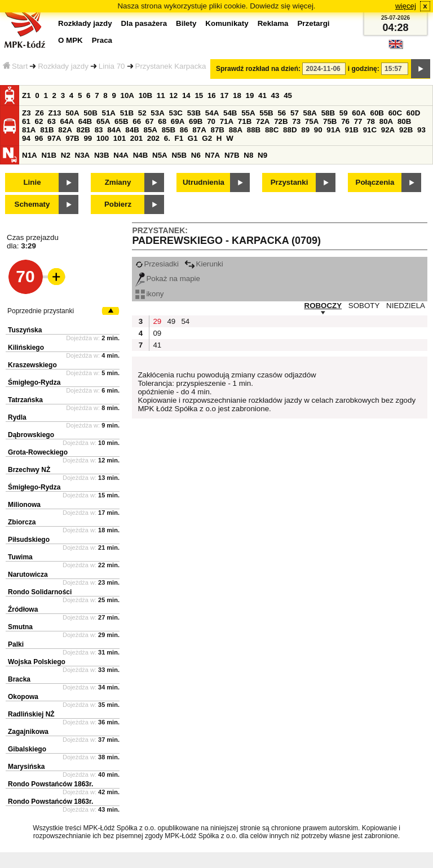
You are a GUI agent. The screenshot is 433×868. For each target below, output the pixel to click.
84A (114, 130)
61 (26, 121)
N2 (66, 155)
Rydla (17, 417)
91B (351, 130)
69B (196, 121)
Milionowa (24, 505)
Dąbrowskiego (31, 435)
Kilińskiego (26, 348)
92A (388, 130)
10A (127, 95)
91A (333, 130)
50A (72, 113)
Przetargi (313, 23)
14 (186, 95)
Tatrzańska (25, 400)
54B (230, 113)
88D (290, 130)
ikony (149, 294)
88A (236, 130)
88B (254, 130)
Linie (32, 182)
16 (212, 95)
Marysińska (26, 767)
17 (224, 95)
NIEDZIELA (406, 306)
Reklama (273, 23)
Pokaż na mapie (168, 279)
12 (173, 95)
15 (199, 95)
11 (161, 95)
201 (136, 138)
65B (121, 121)
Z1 (26, 95)
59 (344, 113)
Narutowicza (28, 575)
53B (194, 113)
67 (150, 121)
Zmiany (118, 182)
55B (266, 113)
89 (305, 130)
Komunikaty (227, 23)
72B (281, 121)
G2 (207, 138)
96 (39, 138)
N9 (262, 155)
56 (282, 113)
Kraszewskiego (32, 365)
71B (245, 121)
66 (137, 121)
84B (132, 130)
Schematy (32, 204)
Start (15, 66)
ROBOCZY (323, 306)
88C (272, 130)
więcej (406, 6)
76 (345, 121)
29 (157, 321)
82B (83, 130)
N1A (30, 155)
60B (377, 113)
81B (47, 130)
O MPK (70, 40)
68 (162, 121)
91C (370, 130)
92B (406, 130)
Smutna (20, 627)
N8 (248, 155)
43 (275, 95)
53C (176, 113)
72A (263, 121)
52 (142, 113)
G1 (193, 138)
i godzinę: (364, 69)
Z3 (26, 113)
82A (65, 130)
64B (85, 121)
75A (312, 121)
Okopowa (23, 697)
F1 (179, 138)
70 (211, 121)
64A (67, 121)
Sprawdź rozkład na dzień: (258, 69)
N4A (121, 155)
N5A (160, 155)
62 (39, 121)
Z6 (39, 113)
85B (169, 130)
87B (217, 130)
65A (103, 121)
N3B (102, 155)
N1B (49, 155)
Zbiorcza (22, 522)
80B (404, 121)
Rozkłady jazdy (63, 66)
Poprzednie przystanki (41, 311)
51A (109, 113)
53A (157, 113)
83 (99, 130)
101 (120, 138)
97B (72, 138)
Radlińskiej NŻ (31, 714)
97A (54, 138)
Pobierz (118, 204)
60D (413, 113)
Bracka (19, 679)
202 (153, 138)
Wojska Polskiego (37, 662)
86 (184, 130)
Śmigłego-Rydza (34, 382)
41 (262, 95)
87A (199, 130)
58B (328, 113)
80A (386, 121)
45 (288, 95)
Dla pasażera (144, 23)
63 (52, 121)
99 (88, 138)
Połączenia (375, 182)
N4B (141, 155)
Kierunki (204, 264)
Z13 (55, 113)
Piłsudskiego (29, 540)
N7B (232, 155)
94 (26, 138)
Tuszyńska (25, 330)
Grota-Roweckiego (38, 452)
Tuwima (20, 557)
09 (157, 333)
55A (248, 113)
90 (318, 130)
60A (359, 113)
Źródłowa (23, 609)
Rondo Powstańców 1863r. (50, 784)
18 (237, 95)
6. (167, 138)
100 (103, 138)
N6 (196, 155)
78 (371, 121)
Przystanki (290, 182)
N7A (213, 155)
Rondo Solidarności (40, 592)
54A (212, 113)
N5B (179, 155)
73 (296, 121)
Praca (102, 40)
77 (358, 121)
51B (127, 113)
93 (421, 130)
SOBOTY (364, 306)
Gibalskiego (27, 749)
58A (310, 113)
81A (29, 130)
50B (90, 113)
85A (150, 130)
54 (185, 321)
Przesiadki (157, 264)
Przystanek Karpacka (171, 66)
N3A (83, 155)
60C (395, 113)
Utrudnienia (204, 182)
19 (250, 95)
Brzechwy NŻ (29, 470)
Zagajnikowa (28, 732)
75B (330, 121)
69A (178, 121)
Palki (16, 644)
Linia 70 (112, 66)
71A (227, 121)
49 (171, 321)
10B (145, 95)
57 (295, 113)
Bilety (186, 23)
